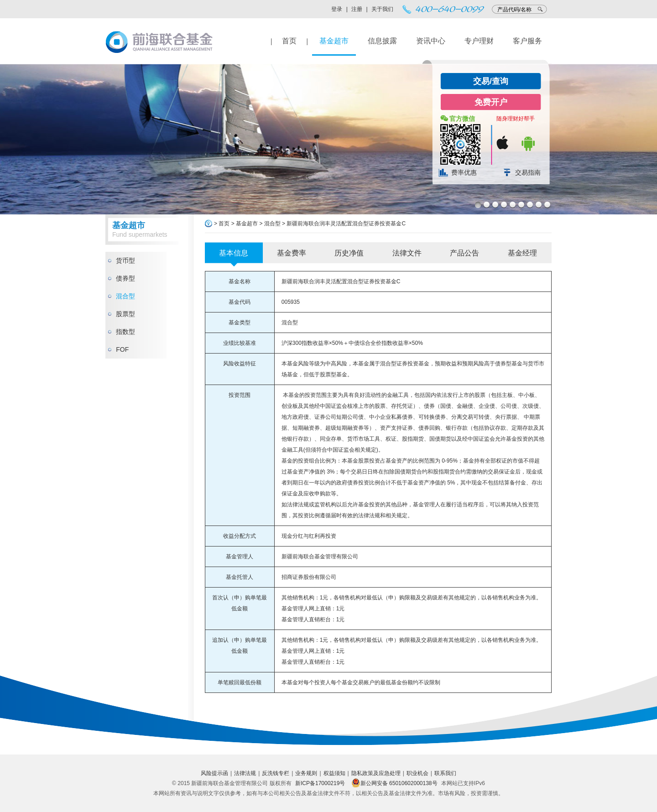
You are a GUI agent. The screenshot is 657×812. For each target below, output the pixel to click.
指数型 (125, 332)
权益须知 (334, 773)
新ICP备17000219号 (320, 783)
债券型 (125, 278)
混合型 (125, 296)
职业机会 (417, 773)
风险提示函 (214, 773)
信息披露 (382, 41)
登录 (337, 9)
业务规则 (306, 773)
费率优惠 (464, 172)
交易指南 (528, 172)
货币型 (125, 260)
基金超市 (334, 41)
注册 (357, 9)
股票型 (125, 314)
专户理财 (479, 41)
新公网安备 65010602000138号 (394, 783)
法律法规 (245, 773)
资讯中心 (431, 41)
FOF (122, 349)
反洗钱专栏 (276, 773)
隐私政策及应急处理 (376, 773)
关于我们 (382, 9)
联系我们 (445, 773)
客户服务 (527, 41)
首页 (289, 41)
